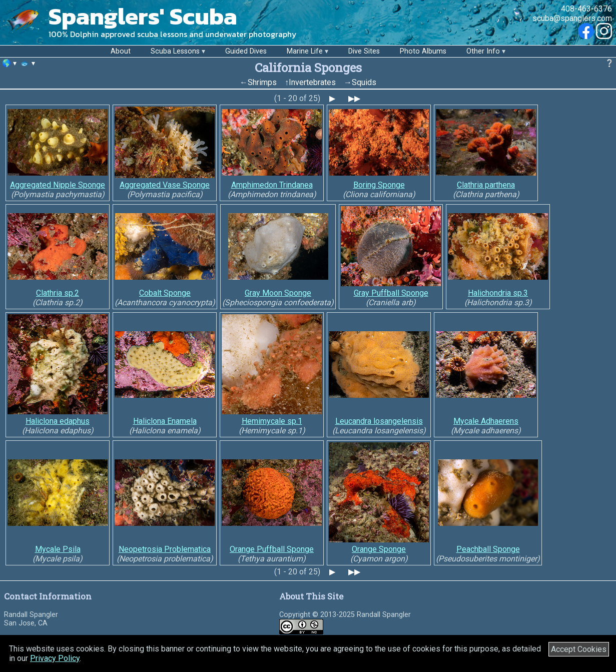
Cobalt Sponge (165, 293)
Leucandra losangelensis (379, 421)
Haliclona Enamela (165, 421)
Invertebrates (312, 82)
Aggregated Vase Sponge (165, 185)
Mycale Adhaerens (486, 421)
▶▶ (354, 98)
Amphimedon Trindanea (272, 185)
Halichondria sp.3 (498, 293)
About (121, 51)
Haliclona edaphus (58, 421)
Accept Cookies (579, 649)
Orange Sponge (379, 549)
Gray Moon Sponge (278, 293)
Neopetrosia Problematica (165, 549)
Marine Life (305, 51)
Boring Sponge (379, 185)
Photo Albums (423, 51)
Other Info (483, 51)
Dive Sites (364, 51)
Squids (364, 82)
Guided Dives (246, 51)
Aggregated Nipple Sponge (58, 185)
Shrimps (262, 82)
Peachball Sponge (488, 549)
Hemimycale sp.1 (272, 421)
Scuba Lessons (175, 51)
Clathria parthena (486, 185)
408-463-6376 (586, 9)
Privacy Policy (55, 658)
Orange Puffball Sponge (272, 549)
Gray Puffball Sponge (391, 293)
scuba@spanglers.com (572, 18)
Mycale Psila (58, 549)
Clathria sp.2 (58, 293)
